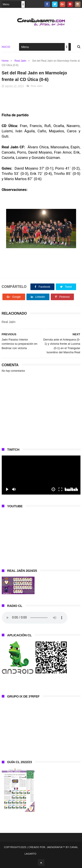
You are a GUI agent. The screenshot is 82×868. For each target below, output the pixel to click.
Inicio (6, 47)
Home (5, 61)
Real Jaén (20, 61)
